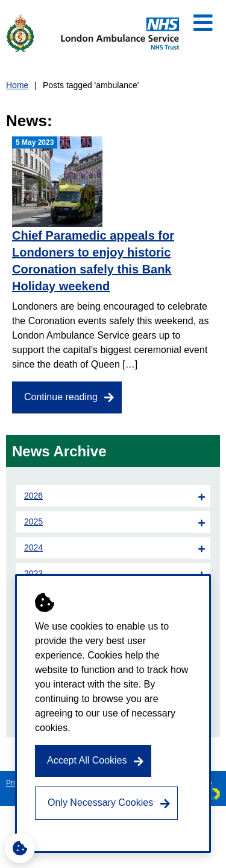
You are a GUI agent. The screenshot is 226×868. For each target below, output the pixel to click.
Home (17, 85)
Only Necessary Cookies (100, 803)
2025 (33, 522)
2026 (33, 496)
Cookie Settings (16, 845)
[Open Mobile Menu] (203, 23)
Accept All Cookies (87, 760)
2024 (33, 547)
